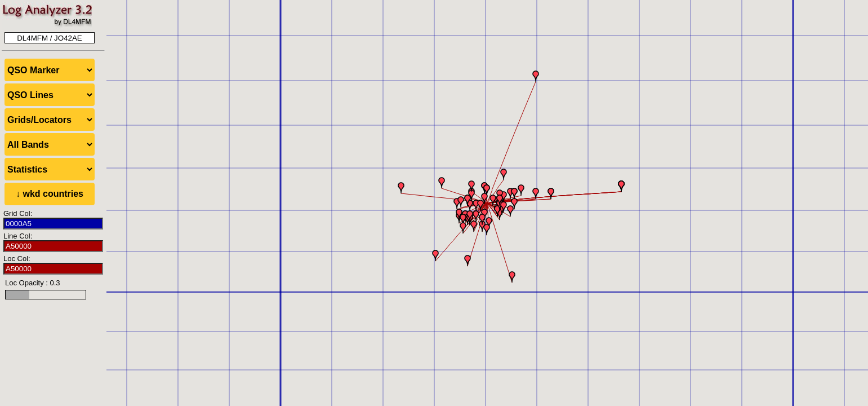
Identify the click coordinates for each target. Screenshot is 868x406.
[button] (489, 223)
